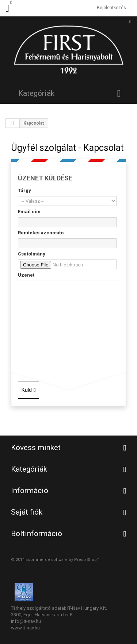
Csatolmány (32, 254)
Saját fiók (27, 512)
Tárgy (24, 190)
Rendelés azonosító (41, 233)
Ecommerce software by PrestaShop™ (62, 560)
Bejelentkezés (111, 8)
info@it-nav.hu (26, 621)
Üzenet (26, 275)
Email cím (29, 212)
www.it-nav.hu (25, 628)
